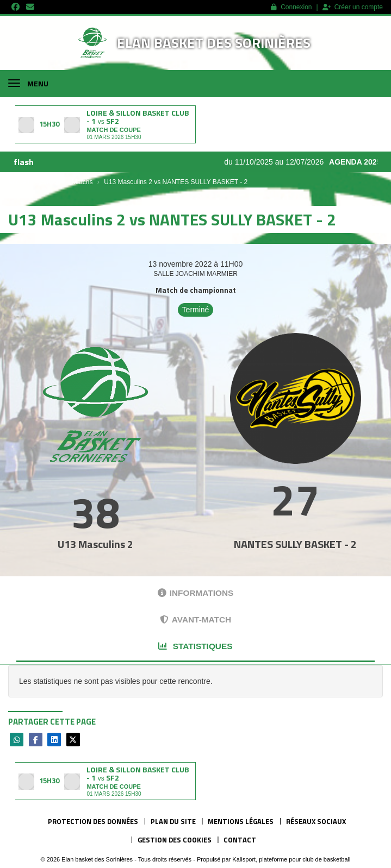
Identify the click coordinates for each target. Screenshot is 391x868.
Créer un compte (353, 7)
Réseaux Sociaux (316, 821)
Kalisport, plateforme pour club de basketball (291, 859)
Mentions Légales (241, 821)
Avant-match (196, 619)
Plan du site (173, 821)
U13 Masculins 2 (95, 544)
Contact (240, 840)
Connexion (291, 7)
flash (24, 162)
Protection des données (93, 821)
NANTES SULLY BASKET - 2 (295, 544)
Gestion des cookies (175, 840)
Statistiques (195, 646)
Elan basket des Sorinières (214, 43)
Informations (196, 593)
